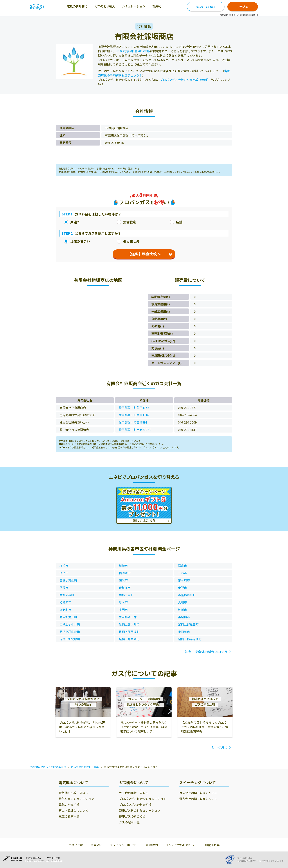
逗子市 (64, 573)
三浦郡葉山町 (68, 580)
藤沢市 (123, 580)
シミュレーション (134, 6)
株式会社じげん (34, 858)
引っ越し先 (128, 241)
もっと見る (219, 747)
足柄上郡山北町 (70, 632)
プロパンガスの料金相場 (135, 805)
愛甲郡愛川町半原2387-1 (135, 430)
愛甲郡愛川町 (68, 617)
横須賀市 (125, 573)
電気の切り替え (77, 6)
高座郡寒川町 (187, 595)
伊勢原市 (125, 588)
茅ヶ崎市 (184, 580)
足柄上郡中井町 (70, 624)
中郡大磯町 (67, 595)
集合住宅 (127, 222)
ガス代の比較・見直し (134, 793)
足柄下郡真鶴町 (129, 639)
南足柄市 (184, 617)
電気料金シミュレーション (76, 799)
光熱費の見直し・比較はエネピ (48, 767)
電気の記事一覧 (69, 816)
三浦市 (182, 573)
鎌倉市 (182, 566)
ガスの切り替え (105, 6)
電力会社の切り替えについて (198, 799)
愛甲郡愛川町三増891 (133, 422)
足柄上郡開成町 (129, 632)
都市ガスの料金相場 (132, 816)
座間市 (123, 610)
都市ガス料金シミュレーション (140, 810)
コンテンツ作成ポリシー (181, 845)
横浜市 (64, 566)
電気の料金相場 (69, 805)
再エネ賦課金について (73, 810)
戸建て (72, 222)
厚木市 (123, 602)
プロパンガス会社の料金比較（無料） (185, 80)
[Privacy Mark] (231, 859)
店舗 (176, 222)
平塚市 (64, 588)
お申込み (243, 7)
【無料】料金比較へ (150, 254)
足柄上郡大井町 (129, 624)
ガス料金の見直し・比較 (85, 767)
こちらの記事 (136, 444)
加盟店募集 (212, 845)
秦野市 (182, 588)
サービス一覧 (53, 858)
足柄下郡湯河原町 (190, 639)
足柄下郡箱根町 (70, 639)
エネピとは (76, 845)
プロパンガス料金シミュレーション (143, 799)
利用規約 (152, 845)
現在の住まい (77, 241)
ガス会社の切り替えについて (198, 793)
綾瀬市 (182, 610)
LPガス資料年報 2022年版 (133, 51)
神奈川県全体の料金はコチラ (206, 652)
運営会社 (96, 845)
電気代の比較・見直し (73, 793)
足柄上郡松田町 (188, 624)
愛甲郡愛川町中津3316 (134, 415)
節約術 (157, 6)
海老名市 (65, 610)
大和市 (182, 602)
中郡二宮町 (126, 595)
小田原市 (184, 632)
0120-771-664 (206, 7)
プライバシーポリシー (124, 845)
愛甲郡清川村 (128, 617)
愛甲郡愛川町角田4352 (134, 408)
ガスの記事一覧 (129, 822)
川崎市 (123, 566)
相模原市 (65, 602)
